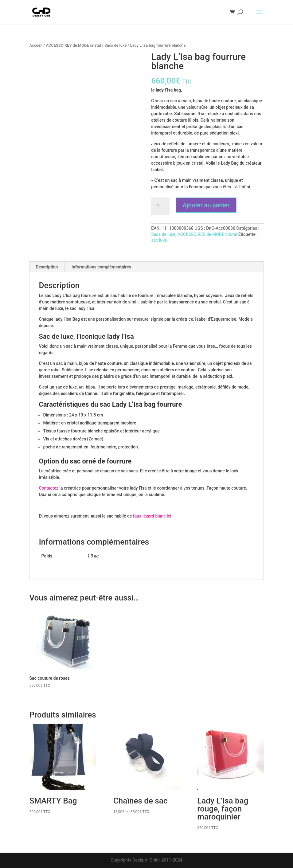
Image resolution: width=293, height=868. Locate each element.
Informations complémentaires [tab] (101, 267)
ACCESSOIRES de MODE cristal (73, 45)
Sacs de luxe (115, 45)
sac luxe (159, 240)
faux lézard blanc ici (152, 516)
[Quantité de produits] (160, 206)
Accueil (36, 45)
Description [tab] (47, 267)
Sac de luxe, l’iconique (73, 336)
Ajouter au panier (206, 205)
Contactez (49, 488)
